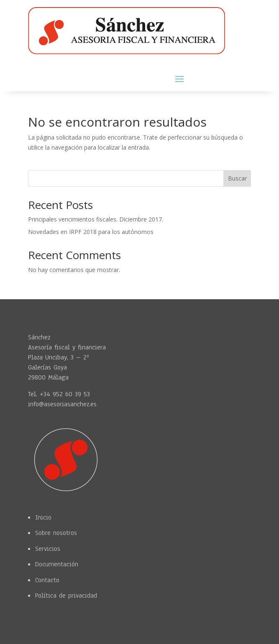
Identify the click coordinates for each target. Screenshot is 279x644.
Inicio (43, 517)
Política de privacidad (66, 596)
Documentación (57, 564)
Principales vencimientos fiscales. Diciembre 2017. (96, 219)
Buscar (237, 178)
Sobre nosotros (56, 533)
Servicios (48, 549)
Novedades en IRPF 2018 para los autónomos (91, 232)
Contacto (47, 580)
